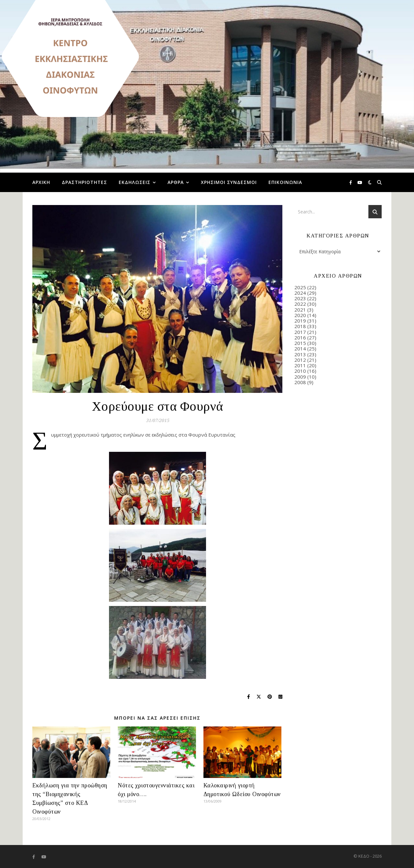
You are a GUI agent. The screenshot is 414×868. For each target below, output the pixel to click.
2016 (300, 337)
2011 (300, 365)
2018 (300, 326)
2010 (300, 371)
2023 (300, 298)
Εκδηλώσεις (135, 182)
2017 (300, 332)
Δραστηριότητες (84, 182)
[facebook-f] (351, 182)
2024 (300, 293)
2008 (300, 382)
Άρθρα (176, 182)
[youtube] (360, 182)
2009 (300, 377)
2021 (300, 310)
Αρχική (41, 182)
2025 (300, 287)
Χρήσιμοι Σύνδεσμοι (229, 182)
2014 (300, 348)
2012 (300, 360)
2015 (300, 343)
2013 (300, 354)
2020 (300, 315)
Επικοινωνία (285, 182)
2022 (300, 304)
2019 (300, 321)
